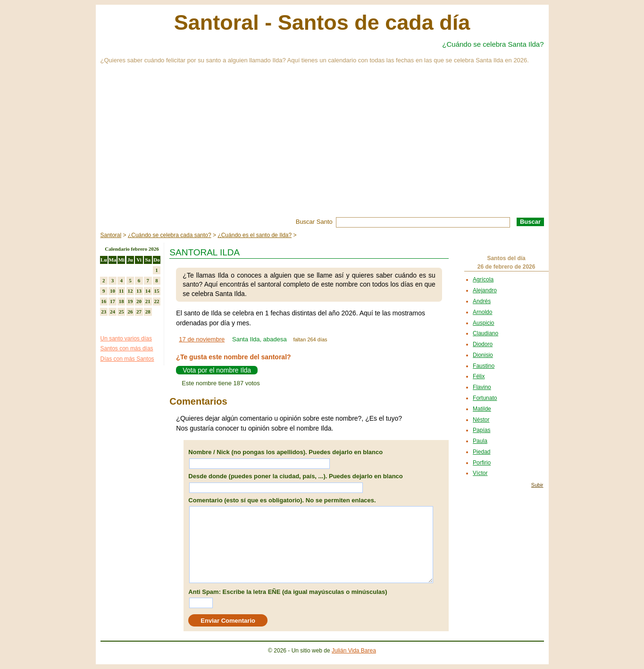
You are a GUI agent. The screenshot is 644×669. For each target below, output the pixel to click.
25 (121, 312)
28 (148, 312)
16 (104, 301)
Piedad (481, 452)
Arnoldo (482, 312)
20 (139, 301)
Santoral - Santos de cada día (322, 22)
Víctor (480, 473)
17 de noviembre (202, 339)
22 (156, 301)
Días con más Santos (127, 359)
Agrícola (483, 279)
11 (121, 291)
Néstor (481, 420)
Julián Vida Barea (354, 651)
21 (148, 301)
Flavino (482, 387)
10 (113, 291)
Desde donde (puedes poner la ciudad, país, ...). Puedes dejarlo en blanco (295, 476)
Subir (537, 485)
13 (139, 291)
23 (104, 312)
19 (130, 301)
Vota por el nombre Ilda (217, 370)
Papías (481, 430)
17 (113, 301)
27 (139, 312)
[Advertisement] (322, 146)
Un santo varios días (126, 339)
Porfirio (482, 463)
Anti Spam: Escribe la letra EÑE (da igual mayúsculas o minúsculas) (288, 592)
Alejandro (485, 290)
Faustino (484, 366)
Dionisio (483, 355)
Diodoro (483, 344)
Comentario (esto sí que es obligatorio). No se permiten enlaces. (282, 500)
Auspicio (483, 323)
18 (121, 301)
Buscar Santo (314, 222)
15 (156, 291)
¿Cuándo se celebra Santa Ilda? (493, 44)
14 (148, 291)
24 (113, 312)
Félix (479, 376)
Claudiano (485, 333)
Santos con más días (127, 348)
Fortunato (485, 398)
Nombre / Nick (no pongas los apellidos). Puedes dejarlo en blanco (285, 452)
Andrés (482, 301)
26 (130, 312)
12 (130, 291)
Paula (480, 441)
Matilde (482, 409)
